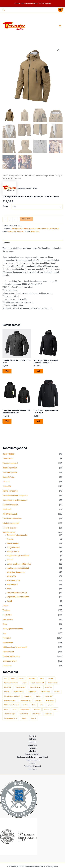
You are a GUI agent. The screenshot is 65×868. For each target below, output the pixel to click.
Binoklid (10, 539)
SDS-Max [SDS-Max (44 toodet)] (37, 709)
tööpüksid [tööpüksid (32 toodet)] (48, 714)
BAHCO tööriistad (10, 514)
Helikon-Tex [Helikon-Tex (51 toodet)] (32, 692)
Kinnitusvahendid (9, 661)
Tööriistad (7, 638)
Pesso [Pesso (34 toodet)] (34, 705)
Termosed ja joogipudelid (17, 535)
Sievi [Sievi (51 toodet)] (55, 709)
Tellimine (32, 739)
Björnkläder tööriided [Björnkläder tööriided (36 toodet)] (11, 683)
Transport (32, 748)
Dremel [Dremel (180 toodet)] (7, 692)
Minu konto (32, 769)
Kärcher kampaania (10, 505)
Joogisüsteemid (13, 548)
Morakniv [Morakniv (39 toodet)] (38, 700)
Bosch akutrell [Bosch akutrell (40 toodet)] (53, 683)
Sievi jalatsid (8, 619)
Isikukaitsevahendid (10, 523)
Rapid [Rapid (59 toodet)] (6, 709)
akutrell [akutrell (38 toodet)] (22, 678)
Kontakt (32, 736)
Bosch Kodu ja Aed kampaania (15, 500)
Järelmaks (33, 745)
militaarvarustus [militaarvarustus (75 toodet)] (25, 700)
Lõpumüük (7, 486)
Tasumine (33, 742)
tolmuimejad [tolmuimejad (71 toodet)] (24, 714)
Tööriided (6, 610)
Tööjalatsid (7, 615)
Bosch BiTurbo (8, 477)
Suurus (5, 206)
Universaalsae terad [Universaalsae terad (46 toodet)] (11, 718)
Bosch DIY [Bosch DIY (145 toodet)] (8, 687)
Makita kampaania (10, 491)
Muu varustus (12, 585)
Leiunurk (6, 482)
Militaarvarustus (13, 580)
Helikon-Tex (12, 231)
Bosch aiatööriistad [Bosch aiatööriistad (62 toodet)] (37, 683)
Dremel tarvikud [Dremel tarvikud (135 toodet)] (19, 692)
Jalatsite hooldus (32, 760)
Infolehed (32, 751)
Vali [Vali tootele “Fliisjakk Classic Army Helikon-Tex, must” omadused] (7, 371)
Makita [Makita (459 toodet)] (38, 696)
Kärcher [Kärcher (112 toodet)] (57, 692)
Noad (9, 589)
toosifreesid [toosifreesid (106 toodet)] (36, 714)
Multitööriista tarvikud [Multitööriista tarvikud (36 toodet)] (11, 705)
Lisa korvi (26, 219)
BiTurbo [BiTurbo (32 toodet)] (51, 678)
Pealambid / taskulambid (17, 593)
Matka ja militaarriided (16, 572)
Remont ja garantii (33, 754)
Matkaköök (11, 576)
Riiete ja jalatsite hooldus (13, 629)
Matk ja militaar (9, 532)
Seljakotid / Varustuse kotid (18, 597)
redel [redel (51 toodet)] (14, 709)
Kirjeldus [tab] (6, 242)
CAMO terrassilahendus (12, 519)
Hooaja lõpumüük (10, 468)
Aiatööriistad (8, 643)
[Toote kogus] (10, 219)
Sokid (5, 624)
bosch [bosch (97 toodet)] (24, 683)
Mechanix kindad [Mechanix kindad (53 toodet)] (10, 700)
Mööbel (10, 560)
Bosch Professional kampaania (15, 496)
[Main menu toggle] (60, 26)
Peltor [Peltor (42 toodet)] (25, 705)
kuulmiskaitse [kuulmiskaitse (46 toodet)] (45, 692)
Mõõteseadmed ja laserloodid (14, 647)
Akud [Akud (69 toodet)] (13, 678)
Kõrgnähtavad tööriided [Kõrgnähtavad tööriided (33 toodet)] (12, 696)
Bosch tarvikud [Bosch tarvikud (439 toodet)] (21, 687)
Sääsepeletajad (13, 543)
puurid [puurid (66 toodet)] (50, 705)
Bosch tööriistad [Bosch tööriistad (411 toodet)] (35, 687)
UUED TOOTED (8, 454)
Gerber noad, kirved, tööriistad (19, 564)
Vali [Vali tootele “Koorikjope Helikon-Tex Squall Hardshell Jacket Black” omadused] (38, 371)
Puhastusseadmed (10, 463)
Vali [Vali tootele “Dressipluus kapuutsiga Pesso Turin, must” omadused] (38, 421)
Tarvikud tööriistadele (11, 656)
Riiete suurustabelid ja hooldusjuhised (32, 757)
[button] (4, 10)
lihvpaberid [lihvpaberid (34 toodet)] (28, 696)
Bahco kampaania (10, 472)
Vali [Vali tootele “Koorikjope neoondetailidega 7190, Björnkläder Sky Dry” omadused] (7, 421)
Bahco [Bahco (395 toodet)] (42, 678)
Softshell (20, 231)
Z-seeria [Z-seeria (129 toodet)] (34, 718)
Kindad (5, 606)
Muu (4, 633)
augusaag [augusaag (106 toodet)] (32, 678)
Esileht (5, 176)
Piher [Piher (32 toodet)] (42, 705)
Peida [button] (48, 3)
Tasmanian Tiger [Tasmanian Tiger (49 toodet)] (10, 714)
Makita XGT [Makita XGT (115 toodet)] (49, 696)
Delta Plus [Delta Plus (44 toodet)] (49, 687)
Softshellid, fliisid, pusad (50, 229)
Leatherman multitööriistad (18, 568)
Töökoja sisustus (9, 528)
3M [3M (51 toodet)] (5, 678)
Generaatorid (8, 459)
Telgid (9, 601)
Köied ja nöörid (13, 552)
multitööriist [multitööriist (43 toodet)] (50, 700)
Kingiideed (7, 509)
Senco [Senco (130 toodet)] (46, 709)
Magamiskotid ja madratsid (18, 556)
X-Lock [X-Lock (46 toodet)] (24, 718)
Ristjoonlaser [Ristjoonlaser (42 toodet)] (25, 709)
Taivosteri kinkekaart (32, 766)
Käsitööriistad (8, 652)
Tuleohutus (7, 666)
